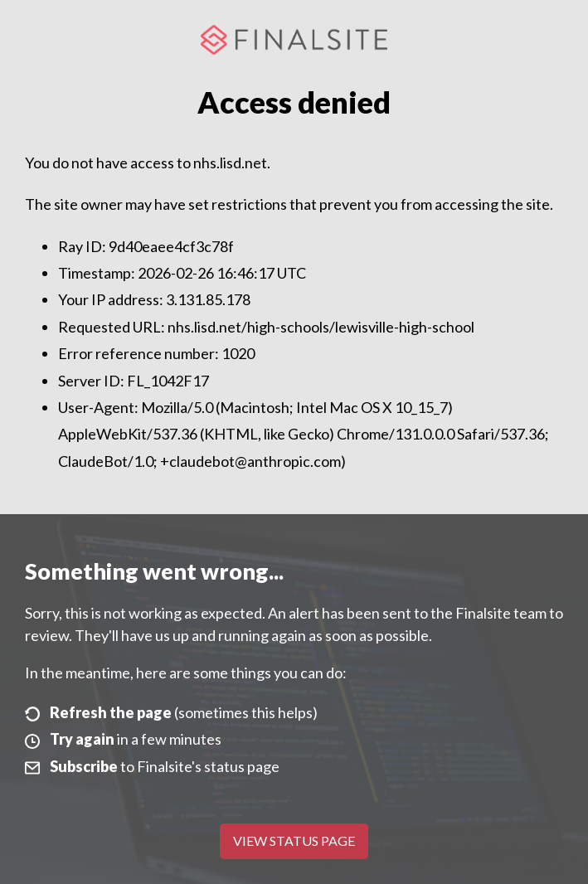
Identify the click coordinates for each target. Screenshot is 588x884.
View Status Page (294, 840)
